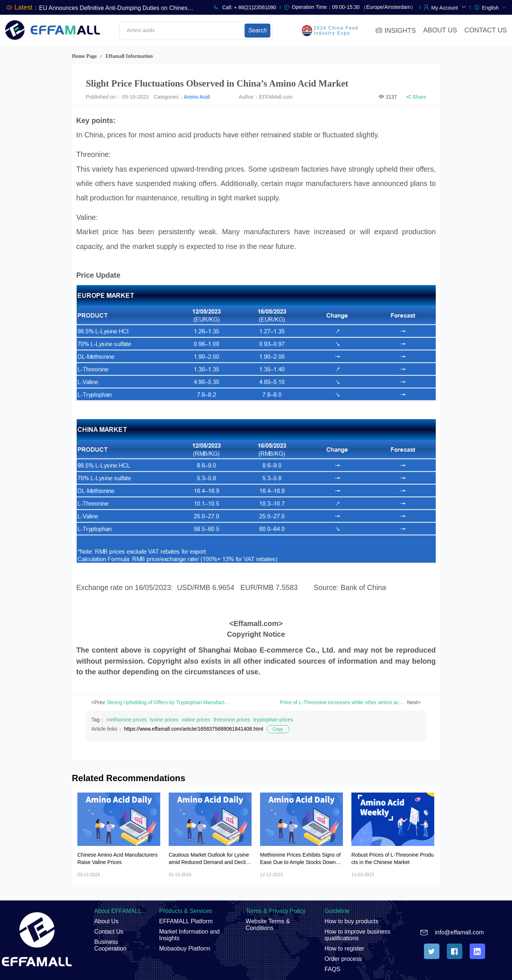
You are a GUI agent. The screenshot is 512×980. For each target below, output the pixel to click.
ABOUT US (440, 30)
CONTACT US (486, 30)
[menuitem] (494, 7)
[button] (449, 7)
